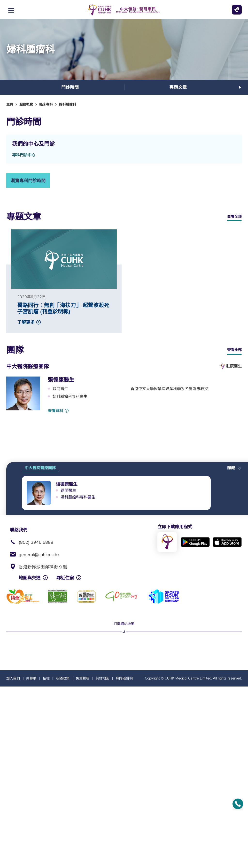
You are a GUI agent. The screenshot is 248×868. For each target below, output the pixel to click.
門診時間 (70, 87)
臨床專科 (46, 104)
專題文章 (178, 87)
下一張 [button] (240, 87)
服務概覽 (26, 104)
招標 (46, 860)
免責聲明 (83, 860)
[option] (70, 87)
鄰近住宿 (65, 578)
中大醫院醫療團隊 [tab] (40, 468)
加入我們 (13, 860)
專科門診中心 (24, 155)
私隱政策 (63, 860)
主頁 (10, 104)
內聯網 (31, 860)
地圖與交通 (30, 578)
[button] (234, 466)
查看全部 (234, 216)
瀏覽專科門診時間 (28, 181)
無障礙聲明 (124, 860)
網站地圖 (102, 860)
